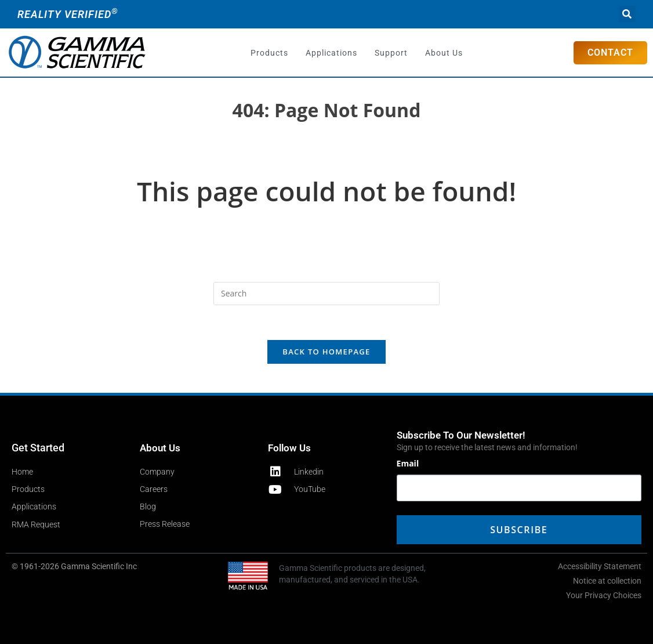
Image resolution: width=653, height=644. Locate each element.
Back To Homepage (326, 352)
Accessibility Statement (600, 566)
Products (269, 53)
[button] (627, 14)
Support (391, 53)
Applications (331, 53)
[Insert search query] (326, 294)
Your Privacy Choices (604, 595)
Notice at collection (607, 581)
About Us (444, 53)
